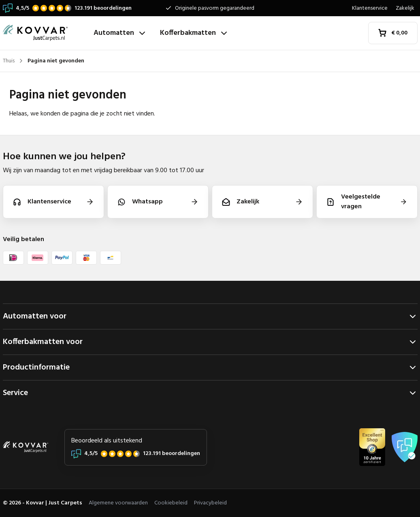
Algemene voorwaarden (118, 503)
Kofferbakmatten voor (210, 342)
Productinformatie (210, 367)
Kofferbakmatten (194, 33)
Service (210, 393)
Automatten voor (210, 316)
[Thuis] (45, 33)
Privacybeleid (210, 503)
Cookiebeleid (171, 503)
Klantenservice (370, 8)
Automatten (120, 33)
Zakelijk (405, 8)
